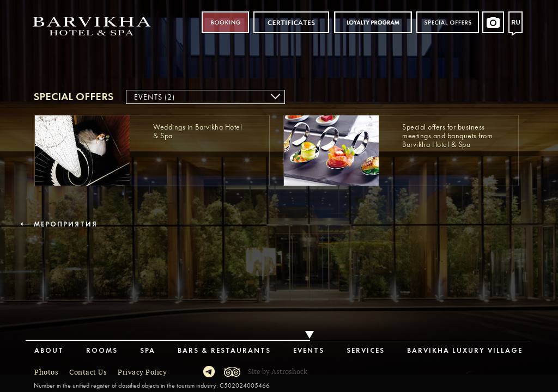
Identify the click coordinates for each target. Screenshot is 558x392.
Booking (225, 23)
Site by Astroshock (278, 372)
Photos (46, 372)
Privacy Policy (142, 372)
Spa (148, 351)
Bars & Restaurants (224, 351)
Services (366, 351)
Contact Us (88, 372)
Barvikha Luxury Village (465, 351)
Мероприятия (65, 225)
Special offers (448, 23)
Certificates (291, 23)
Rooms (102, 351)
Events (309, 351)
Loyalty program (373, 23)
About (49, 351)
